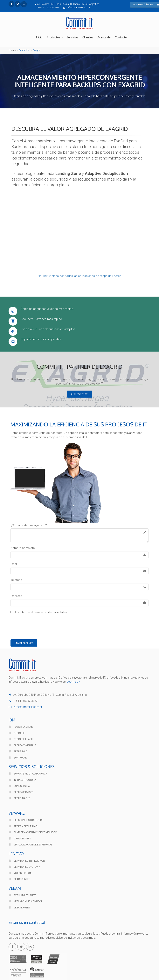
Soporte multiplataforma (28, 774)
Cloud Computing (23, 745)
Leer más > (74, 682)
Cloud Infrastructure (26, 820)
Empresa (16, 596)
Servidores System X (24, 867)
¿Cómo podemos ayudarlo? (29, 525)
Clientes (88, 37)
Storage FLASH (21, 739)
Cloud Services (21, 792)
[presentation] (42, 626)
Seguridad (18, 751)
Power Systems (21, 727)
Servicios (72, 37)
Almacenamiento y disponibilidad (33, 832)
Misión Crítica (20, 873)
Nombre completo (23, 548)
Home (13, 50)
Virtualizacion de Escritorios (31, 845)
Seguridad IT (19, 798)
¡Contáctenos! (80, 394)
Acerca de (104, 37)
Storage (17, 733)
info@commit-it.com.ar (25, 707)
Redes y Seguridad (23, 826)
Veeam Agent (20, 908)
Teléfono (16, 580)
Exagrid (37, 50)
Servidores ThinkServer (27, 861)
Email (14, 564)
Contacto (121, 37)
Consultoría (19, 786)
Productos (54, 37)
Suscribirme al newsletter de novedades (39, 612)
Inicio (39, 37)
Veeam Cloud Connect (25, 901)
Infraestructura (22, 780)
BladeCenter (20, 879)
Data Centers (20, 839)
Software (18, 758)
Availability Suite (22, 895)
